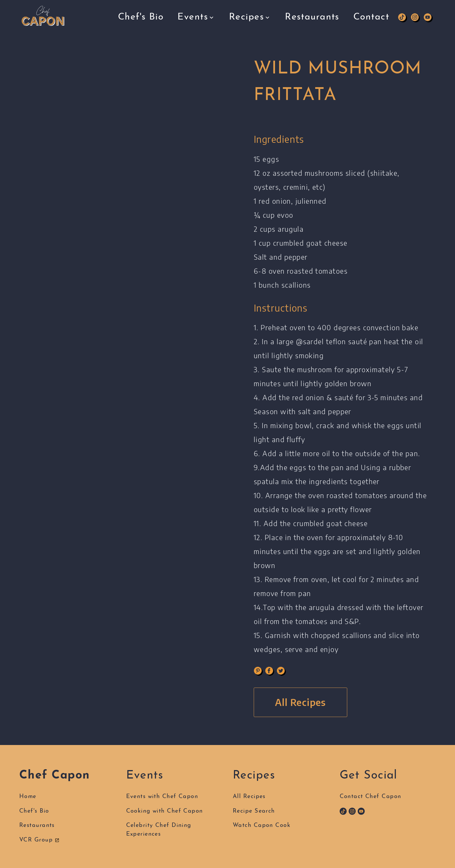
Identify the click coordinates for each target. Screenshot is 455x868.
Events (196, 15)
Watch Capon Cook (262, 825)
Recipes (250, 15)
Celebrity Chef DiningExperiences (159, 830)
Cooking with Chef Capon (165, 811)
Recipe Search (254, 811)
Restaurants (312, 12)
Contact (371, 12)
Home (28, 797)
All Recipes (300, 702)
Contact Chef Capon (371, 797)
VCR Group (39, 840)
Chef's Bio (141, 16)
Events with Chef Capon (162, 797)
